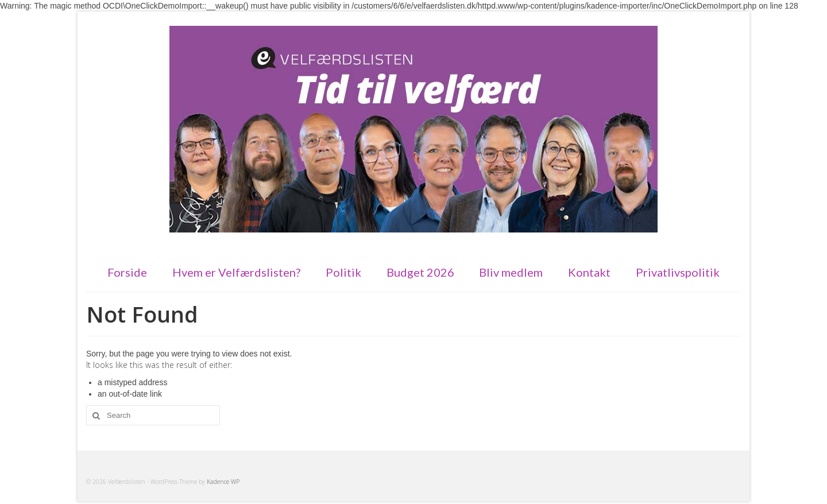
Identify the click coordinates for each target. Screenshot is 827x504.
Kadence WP (223, 482)
